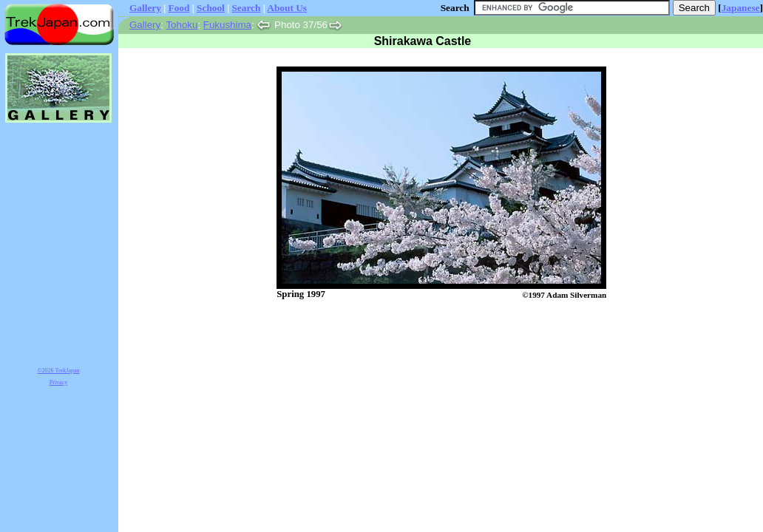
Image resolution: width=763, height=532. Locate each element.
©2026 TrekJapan (59, 371)
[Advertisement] (426, 338)
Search (246, 8)
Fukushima (227, 25)
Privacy (58, 382)
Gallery (145, 8)
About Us (287, 8)
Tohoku (182, 25)
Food (179, 8)
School (211, 8)
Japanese (741, 8)
